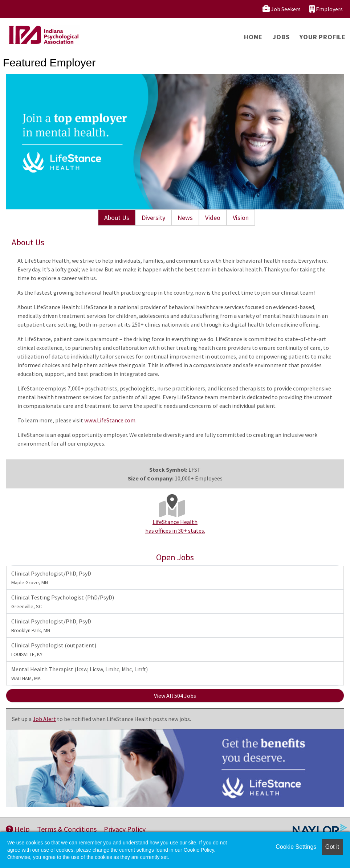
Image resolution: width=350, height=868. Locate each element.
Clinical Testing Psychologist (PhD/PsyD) (63, 602)
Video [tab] (213, 218)
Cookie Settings (296, 847)
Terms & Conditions (67, 829)
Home (253, 37)
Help (18, 829)
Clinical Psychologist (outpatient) (54, 650)
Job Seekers (282, 9)
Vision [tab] (241, 218)
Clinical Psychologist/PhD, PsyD (51, 578)
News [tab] (185, 218)
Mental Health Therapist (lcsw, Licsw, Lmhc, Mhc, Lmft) (80, 673)
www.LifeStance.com (110, 420)
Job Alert (44, 719)
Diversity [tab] (153, 218)
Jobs (281, 37)
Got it (332, 847)
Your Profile (323, 37)
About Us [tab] (117, 218)
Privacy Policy (125, 829)
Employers (326, 9)
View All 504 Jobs (175, 696)
